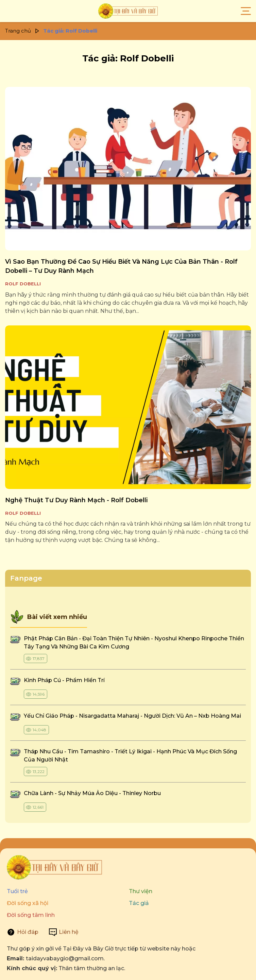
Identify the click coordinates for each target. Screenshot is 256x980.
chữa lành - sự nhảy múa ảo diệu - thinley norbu (92, 793)
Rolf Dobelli (23, 284)
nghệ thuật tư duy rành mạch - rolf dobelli (76, 500)
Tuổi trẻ (17, 891)
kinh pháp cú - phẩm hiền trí (65, 680)
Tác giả (139, 903)
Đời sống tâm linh (31, 915)
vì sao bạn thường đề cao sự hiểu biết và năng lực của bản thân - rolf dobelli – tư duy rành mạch (121, 266)
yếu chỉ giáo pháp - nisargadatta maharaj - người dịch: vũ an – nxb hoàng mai (132, 716)
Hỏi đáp (28, 932)
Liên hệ (69, 932)
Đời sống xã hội (28, 903)
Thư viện (141, 891)
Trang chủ (18, 31)
